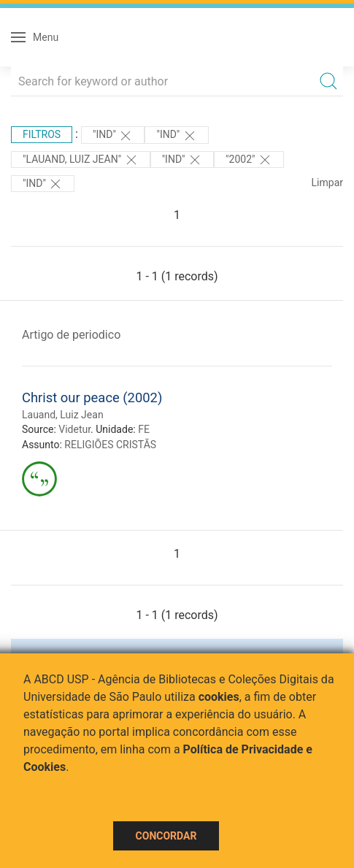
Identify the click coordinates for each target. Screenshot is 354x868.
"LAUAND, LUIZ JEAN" (81, 160)
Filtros (42, 134)
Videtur (74, 429)
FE (144, 429)
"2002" (249, 160)
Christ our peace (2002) (92, 397)
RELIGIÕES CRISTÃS (110, 445)
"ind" (113, 136)
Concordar (166, 836)
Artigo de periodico (71, 335)
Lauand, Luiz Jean (63, 415)
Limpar (327, 183)
